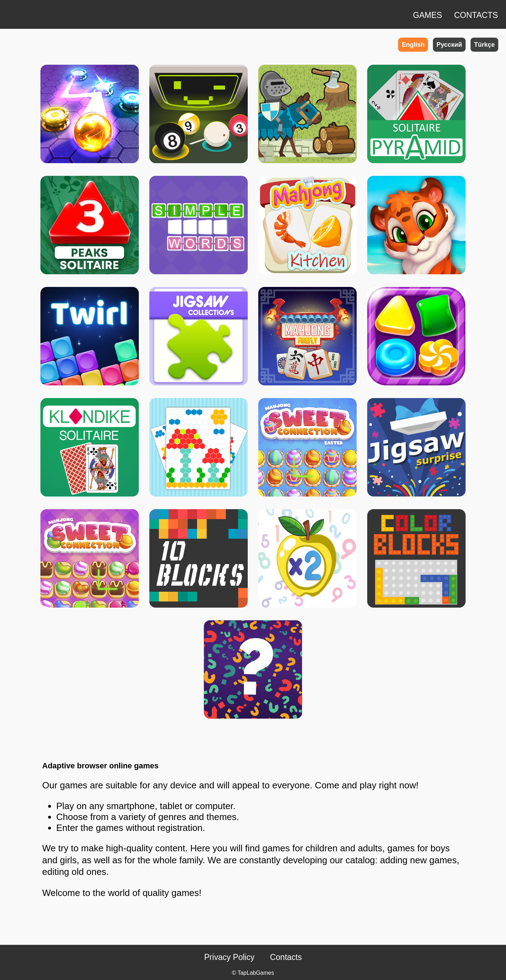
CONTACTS (476, 15)
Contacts (286, 957)
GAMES (427, 15)
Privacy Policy (229, 957)
